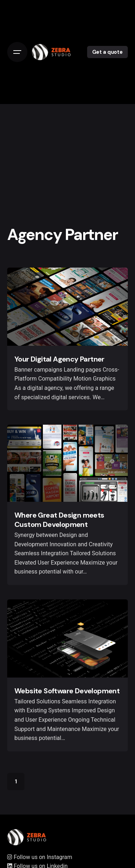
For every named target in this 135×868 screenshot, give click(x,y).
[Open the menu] (17, 52)
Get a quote (107, 52)
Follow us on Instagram (40, 857)
